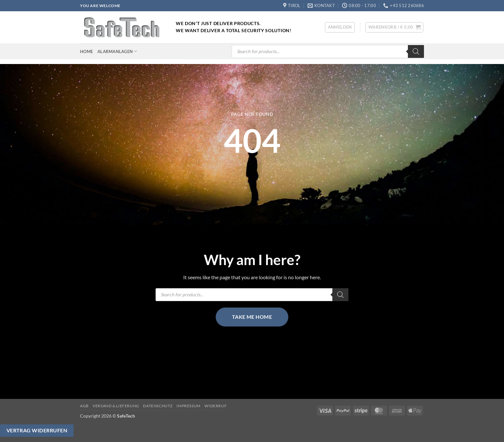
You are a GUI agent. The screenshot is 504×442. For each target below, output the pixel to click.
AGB (84, 406)
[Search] (416, 51)
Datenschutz (158, 406)
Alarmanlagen (117, 51)
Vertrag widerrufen (37, 430)
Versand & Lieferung (116, 406)
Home (86, 51)
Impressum (189, 406)
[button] (340, 27)
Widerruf (216, 406)
